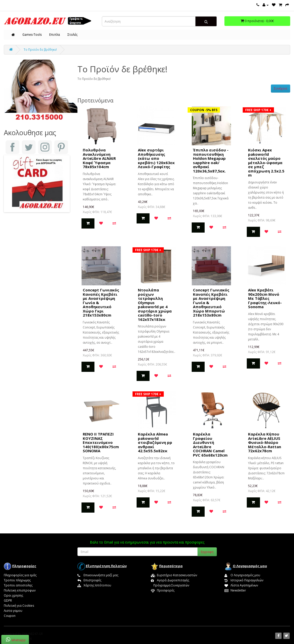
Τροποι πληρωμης (17, 580)
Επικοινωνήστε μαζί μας (98, 575)
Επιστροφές (89, 580)
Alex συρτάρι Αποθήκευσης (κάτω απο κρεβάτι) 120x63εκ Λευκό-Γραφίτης (156, 158)
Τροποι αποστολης (18, 585)
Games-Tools (32, 35)
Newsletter (235, 590)
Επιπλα (55, 35)
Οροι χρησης (13, 595)
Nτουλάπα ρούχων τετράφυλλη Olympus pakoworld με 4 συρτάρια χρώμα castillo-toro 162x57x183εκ (155, 305)
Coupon (10, 616)
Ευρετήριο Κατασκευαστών (174, 575)
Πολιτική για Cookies (19, 606)
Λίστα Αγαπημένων (241, 585)
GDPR (8, 601)
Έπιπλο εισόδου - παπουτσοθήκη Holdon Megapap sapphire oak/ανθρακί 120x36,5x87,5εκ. (211, 160)
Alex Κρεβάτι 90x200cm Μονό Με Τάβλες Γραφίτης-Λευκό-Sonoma (265, 298)
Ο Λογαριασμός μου (242, 575)
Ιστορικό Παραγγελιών (244, 580)
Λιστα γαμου (13, 611)
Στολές (72, 35)
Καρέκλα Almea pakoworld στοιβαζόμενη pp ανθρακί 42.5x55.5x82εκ (155, 442)
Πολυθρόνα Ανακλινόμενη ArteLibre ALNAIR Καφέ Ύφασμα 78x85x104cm (99, 158)
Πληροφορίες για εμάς (20, 575)
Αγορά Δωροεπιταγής (170, 580)
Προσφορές (163, 590)
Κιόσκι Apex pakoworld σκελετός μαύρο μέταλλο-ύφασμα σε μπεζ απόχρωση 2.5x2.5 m (266, 162)
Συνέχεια (281, 88)
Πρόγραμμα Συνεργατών (170, 585)
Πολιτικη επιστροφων (20, 590)
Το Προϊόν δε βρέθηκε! (40, 50)
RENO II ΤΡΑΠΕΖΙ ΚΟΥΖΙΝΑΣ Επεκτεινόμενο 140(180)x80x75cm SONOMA (101, 442)
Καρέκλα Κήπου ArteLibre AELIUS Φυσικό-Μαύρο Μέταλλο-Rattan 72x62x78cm (265, 442)
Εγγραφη (207, 552)
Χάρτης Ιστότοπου (94, 585)
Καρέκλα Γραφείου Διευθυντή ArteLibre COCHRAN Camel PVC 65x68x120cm (210, 445)
